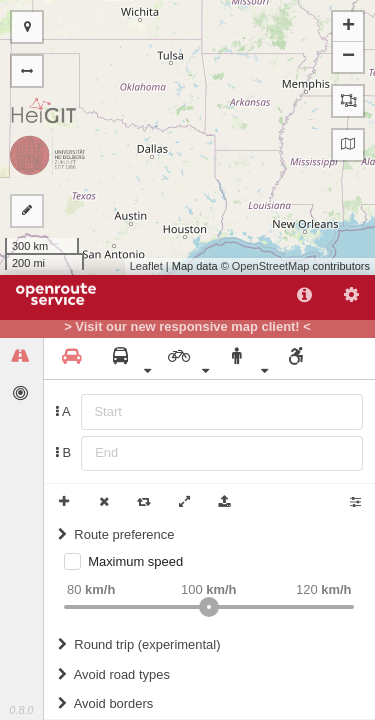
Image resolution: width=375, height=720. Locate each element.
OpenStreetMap (271, 266)
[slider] (209, 607)
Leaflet (146, 266)
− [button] (348, 57)
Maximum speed (135, 561)
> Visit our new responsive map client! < (187, 327)
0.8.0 (21, 710)
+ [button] (348, 27)
